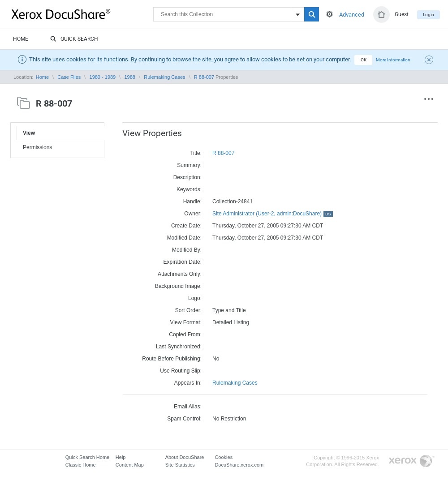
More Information (393, 60)
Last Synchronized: (179, 347)
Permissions (37, 147)
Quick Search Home (87, 457)
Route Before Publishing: (172, 359)
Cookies (224, 457)
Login (429, 15)
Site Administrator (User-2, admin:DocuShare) (273, 214)
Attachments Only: (180, 274)
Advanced (352, 15)
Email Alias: (188, 407)
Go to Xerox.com (412, 461)
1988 (129, 77)
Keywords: (189, 189)
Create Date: (186, 226)
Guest (402, 14)
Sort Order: (188, 310)
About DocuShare (185, 457)
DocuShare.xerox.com (239, 465)
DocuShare (82, 14)
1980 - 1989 (103, 77)
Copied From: (185, 334)
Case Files (69, 77)
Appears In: (188, 383)
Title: (196, 153)
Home (21, 39)
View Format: (186, 322)
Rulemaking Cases (164, 77)
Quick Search (74, 39)
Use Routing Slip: (181, 371)
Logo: (195, 298)
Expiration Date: (183, 262)
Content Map (130, 465)
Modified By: (187, 250)
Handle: (192, 201)
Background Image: (178, 286)
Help (121, 457)
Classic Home (81, 465)
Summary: (189, 165)
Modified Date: (184, 238)
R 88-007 (204, 77)
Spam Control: (184, 419)
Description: (187, 177)
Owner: (193, 214)
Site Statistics (180, 465)
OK (364, 60)
